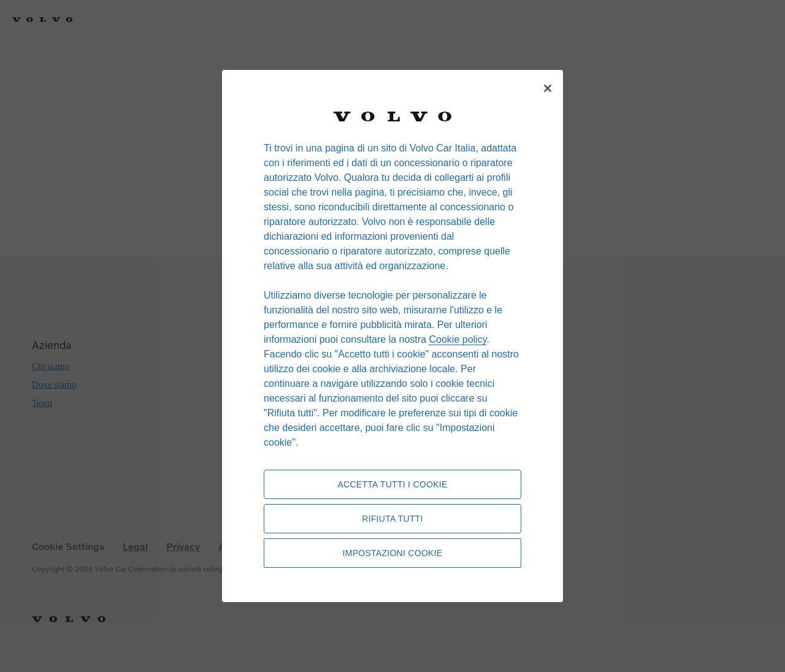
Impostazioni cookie (393, 553)
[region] (392, 336)
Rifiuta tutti (392, 519)
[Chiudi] (548, 88)
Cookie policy (458, 339)
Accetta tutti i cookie (392, 484)
